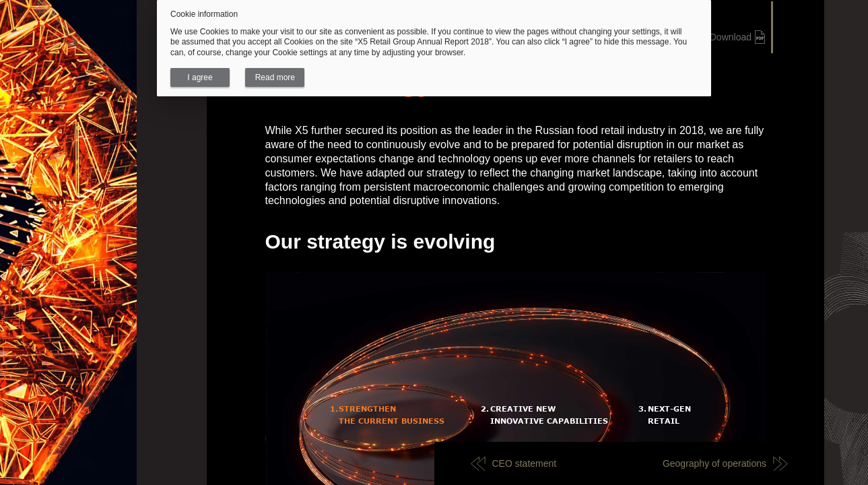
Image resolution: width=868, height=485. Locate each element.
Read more (275, 77)
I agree (200, 77)
